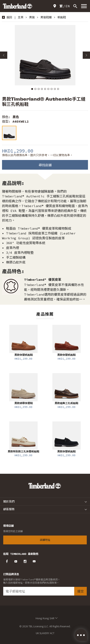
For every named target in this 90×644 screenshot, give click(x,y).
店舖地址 (55, 6)
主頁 (21, 17)
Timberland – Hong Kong (17, 6)
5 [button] (45, 89)
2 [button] (35, 89)
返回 (9, 17)
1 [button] (32, 89)
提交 (80, 591)
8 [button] (55, 89)
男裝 (32, 17)
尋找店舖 (45, 165)
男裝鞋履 (46, 17)
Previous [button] (4, 55)
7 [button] (52, 89)
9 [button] (58, 89)
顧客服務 (9, 509)
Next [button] (86, 55)
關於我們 (9, 502)
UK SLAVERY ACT (45, 633)
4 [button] (42, 89)
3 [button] (39, 89)
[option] (45, 55)
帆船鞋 (62, 17)
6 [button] (48, 89)
